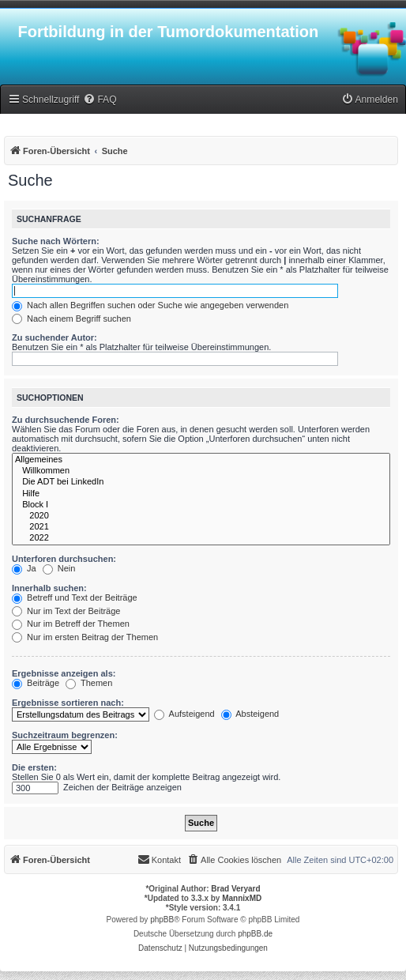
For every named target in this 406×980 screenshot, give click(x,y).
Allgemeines (201, 460)
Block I (201, 505)
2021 (201, 527)
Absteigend (250, 714)
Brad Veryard (235, 889)
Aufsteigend (184, 714)
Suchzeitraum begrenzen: (65, 735)
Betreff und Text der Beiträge (75, 597)
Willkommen (201, 471)
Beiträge (36, 683)
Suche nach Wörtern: (56, 241)
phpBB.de (255, 934)
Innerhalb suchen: (49, 588)
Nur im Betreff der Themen (71, 624)
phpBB (162, 920)
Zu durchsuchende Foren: (66, 420)
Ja (24, 568)
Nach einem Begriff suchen (71, 318)
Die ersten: (34, 767)
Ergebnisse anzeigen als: (64, 673)
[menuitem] (100, 100)
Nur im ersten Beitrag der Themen (85, 637)
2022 (201, 538)
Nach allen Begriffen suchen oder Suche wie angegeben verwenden (150, 305)
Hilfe (201, 494)
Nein (59, 568)
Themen (89, 683)
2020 (201, 516)
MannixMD (242, 898)
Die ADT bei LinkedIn (201, 482)
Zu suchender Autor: (55, 337)
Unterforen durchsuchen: (64, 559)
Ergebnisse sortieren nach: (68, 703)
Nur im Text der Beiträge (66, 611)
